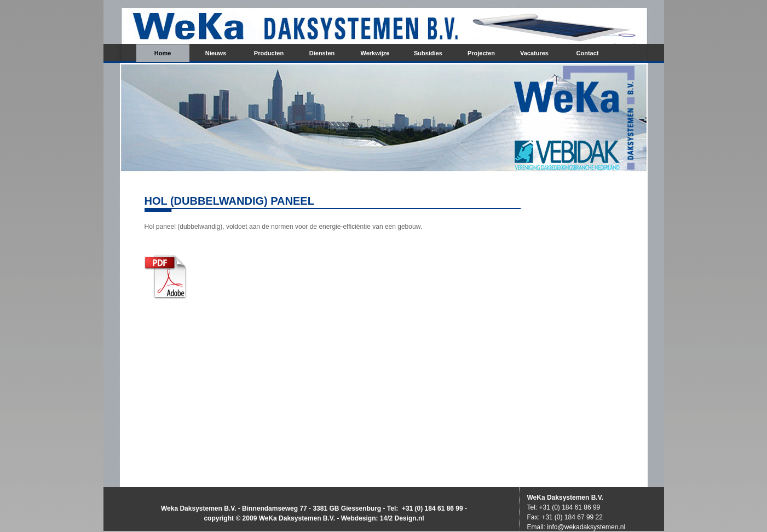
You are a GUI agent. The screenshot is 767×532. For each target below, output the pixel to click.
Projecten (481, 53)
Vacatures (534, 53)
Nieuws (216, 53)
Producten (269, 53)
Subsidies (428, 53)
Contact (588, 53)
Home (163, 53)
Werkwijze (375, 53)
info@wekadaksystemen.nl (586, 527)
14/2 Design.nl (402, 518)
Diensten (322, 53)
